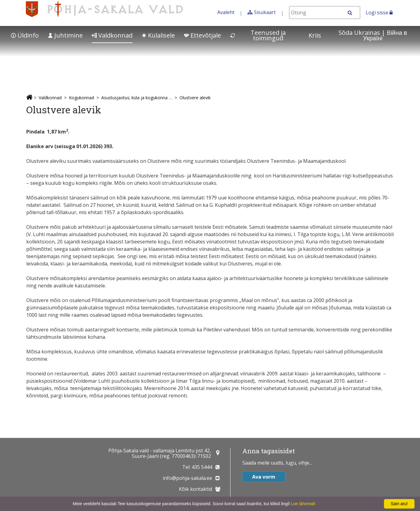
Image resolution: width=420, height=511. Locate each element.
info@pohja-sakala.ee (187, 478)
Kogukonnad (81, 98)
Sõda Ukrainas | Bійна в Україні (373, 35)
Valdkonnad (112, 35)
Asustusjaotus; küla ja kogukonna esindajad (137, 98)
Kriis (315, 35)
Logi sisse (379, 13)
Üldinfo (25, 35)
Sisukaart (265, 12)
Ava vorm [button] (264, 477)
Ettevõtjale (203, 35)
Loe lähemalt (303, 504)
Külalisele (158, 35)
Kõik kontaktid (196, 489)
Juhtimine (65, 35)
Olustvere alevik (195, 98)
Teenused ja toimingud (258, 35)
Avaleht (226, 12)
